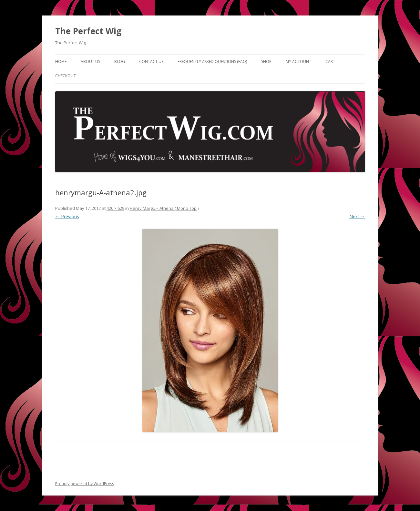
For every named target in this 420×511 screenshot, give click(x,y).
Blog (120, 61)
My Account (298, 61)
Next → (357, 216)
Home (61, 61)
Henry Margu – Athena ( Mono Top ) (164, 208)
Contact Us (151, 61)
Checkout (66, 76)
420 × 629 (115, 208)
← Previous (67, 216)
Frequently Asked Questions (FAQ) (212, 61)
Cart (330, 61)
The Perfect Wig (88, 31)
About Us (90, 61)
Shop (266, 61)
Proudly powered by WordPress (85, 484)
